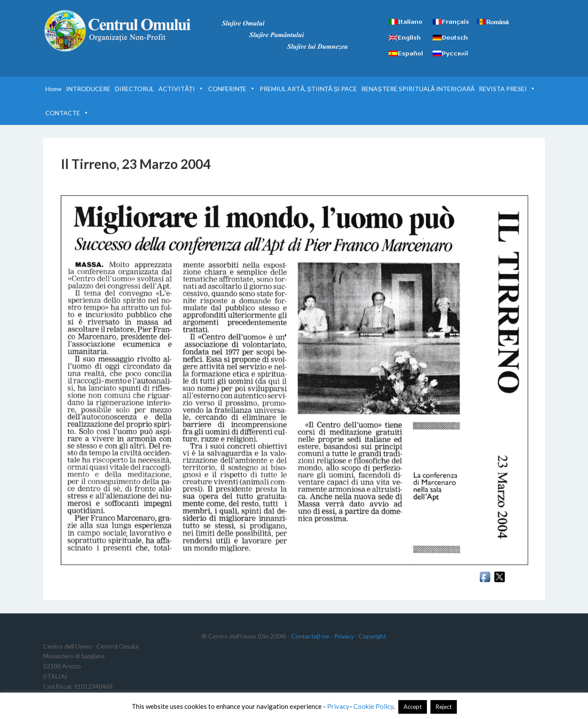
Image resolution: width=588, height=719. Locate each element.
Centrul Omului (118, 31)
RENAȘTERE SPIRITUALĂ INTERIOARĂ (418, 89)
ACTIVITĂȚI (181, 89)
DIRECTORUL (134, 89)
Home (53, 89)
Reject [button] (444, 707)
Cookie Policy (373, 706)
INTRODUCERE (88, 89)
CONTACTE (67, 113)
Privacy (344, 636)
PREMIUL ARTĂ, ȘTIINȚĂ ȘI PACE (308, 89)
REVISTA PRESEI (507, 89)
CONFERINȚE (232, 89)
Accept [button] (413, 707)
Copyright (373, 636)
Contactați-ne (310, 636)
